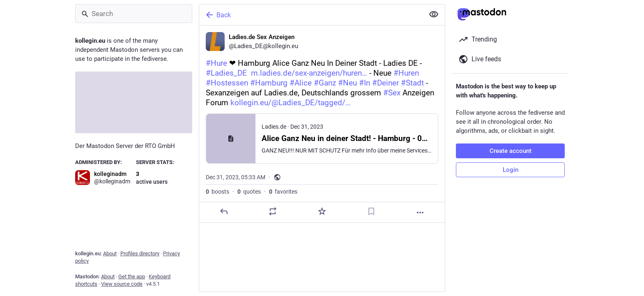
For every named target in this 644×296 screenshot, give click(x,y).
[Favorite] (322, 211)
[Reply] (224, 211)
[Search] (134, 14)
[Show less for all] (434, 14)
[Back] (311, 15)
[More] (420, 213)
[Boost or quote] (273, 211)
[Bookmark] (371, 211)
